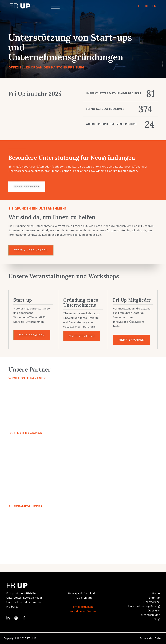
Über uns (154, 611)
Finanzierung (152, 602)
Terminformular (150, 615)
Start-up (154, 598)
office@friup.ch (83, 607)
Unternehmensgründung (144, 606)
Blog (157, 619)
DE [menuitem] (147, 6)
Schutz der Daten (151, 638)
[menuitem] (140, 6)
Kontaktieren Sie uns (83, 611)
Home (156, 593)
